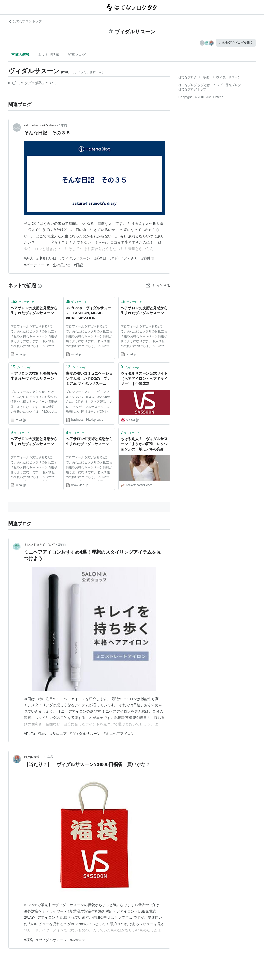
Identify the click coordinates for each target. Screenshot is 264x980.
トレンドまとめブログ (39, 545)
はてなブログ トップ (25, 21)
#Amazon (78, 940)
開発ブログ (233, 85)
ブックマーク (22, 301)
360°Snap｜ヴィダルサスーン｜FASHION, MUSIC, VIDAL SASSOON (88, 313)
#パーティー (34, 265)
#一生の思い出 (59, 265)
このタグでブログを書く (236, 43)
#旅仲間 (148, 258)
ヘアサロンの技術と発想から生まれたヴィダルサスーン (34, 311)
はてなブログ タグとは (194, 85)
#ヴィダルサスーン (75, 258)
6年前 (50, 757)
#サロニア (59, 734)
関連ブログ (77, 55)
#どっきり (130, 258)
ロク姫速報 (33, 757)
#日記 (79, 265)
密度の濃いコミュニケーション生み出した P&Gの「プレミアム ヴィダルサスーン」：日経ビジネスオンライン (89, 379)
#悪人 (29, 258)
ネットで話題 (48, 55)
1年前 (63, 125)
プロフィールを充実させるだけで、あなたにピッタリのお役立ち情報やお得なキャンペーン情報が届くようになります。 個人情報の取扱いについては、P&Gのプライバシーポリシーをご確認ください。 (34, 337)
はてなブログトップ (192, 89)
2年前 (62, 545)
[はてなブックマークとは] (40, 286)
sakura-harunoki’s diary (40, 125)
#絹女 (43, 734)
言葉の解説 (20, 55)
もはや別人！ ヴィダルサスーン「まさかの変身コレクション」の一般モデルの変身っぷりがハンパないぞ (144, 444)
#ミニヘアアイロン (119, 734)
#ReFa (29, 734)
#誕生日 (100, 258)
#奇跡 (114, 258)
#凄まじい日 (46, 258)
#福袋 (29, 940)
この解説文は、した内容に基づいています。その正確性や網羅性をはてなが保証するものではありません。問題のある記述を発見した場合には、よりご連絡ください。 (33, 84)
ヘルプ (218, 85)
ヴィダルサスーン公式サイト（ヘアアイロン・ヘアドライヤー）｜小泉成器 (144, 378)
